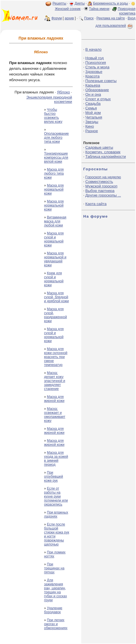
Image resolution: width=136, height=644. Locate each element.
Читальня (94, 117)
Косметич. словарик (103, 152)
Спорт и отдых (98, 99)
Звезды (92, 122)
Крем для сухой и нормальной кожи (54, 279)
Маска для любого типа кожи (54, 173)
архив (69, 18)
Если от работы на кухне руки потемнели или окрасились (56, 496)
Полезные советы (101, 81)
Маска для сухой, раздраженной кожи (55, 315)
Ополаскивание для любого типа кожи (56, 138)
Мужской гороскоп (101, 186)
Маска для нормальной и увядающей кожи (55, 259)
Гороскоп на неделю (103, 177)
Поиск (89, 18)
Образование (97, 90)
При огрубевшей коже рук (53, 477)
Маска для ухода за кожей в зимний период (56, 459)
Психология (96, 63)
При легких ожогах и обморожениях (56, 624)
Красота (92, 76)
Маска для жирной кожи (54, 399)
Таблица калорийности (105, 157)
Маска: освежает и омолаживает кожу (54, 415)
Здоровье (94, 72)
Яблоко (63, 92)
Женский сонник (68, 9)
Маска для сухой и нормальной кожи (54, 239)
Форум (56, 18)
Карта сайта (96, 204)
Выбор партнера (100, 191)
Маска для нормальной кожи (54, 189)
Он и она (93, 94)
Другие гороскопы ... (103, 195)
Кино (90, 126)
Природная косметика (127, 11)
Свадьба (93, 104)
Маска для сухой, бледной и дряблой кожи (56, 297)
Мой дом (93, 113)
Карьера (93, 85)
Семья (91, 108)
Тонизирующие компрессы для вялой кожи (56, 158)
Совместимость (99, 182)
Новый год (94, 58)
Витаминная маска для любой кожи (55, 221)
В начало (93, 49)
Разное (92, 131)
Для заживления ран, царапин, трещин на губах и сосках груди (55, 590)
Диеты (80, 3)
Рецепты (59, 3)
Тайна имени (99, 9)
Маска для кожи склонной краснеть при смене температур (56, 357)
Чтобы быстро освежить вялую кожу (53, 116)
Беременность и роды (110, 3)
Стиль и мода (97, 67)
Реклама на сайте (111, 18)
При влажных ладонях (56, 514)
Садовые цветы (99, 147)
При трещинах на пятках (54, 568)
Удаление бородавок (53, 610)
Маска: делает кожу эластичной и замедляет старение (54, 381)
